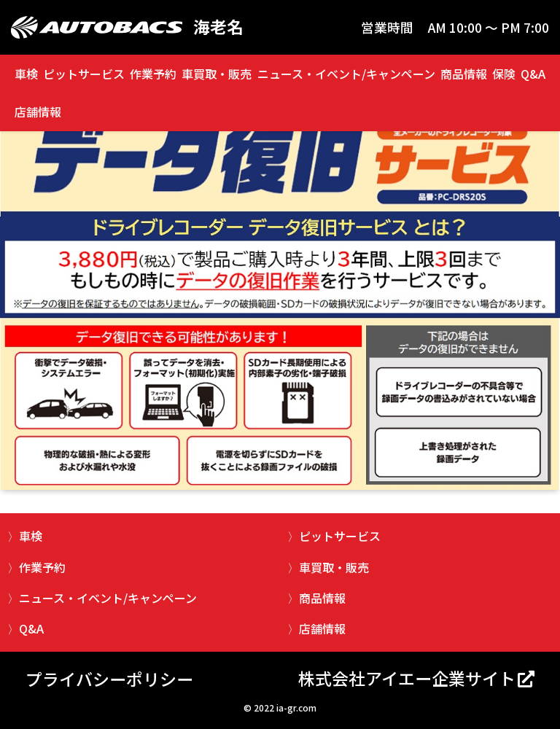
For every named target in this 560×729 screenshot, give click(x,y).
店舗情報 (38, 112)
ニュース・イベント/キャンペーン (346, 74)
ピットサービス (84, 74)
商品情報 (464, 74)
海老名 (218, 27)
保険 (504, 74)
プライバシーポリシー (109, 679)
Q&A (533, 74)
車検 (26, 74)
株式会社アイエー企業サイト (407, 678)
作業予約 (153, 74)
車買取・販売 (217, 74)
